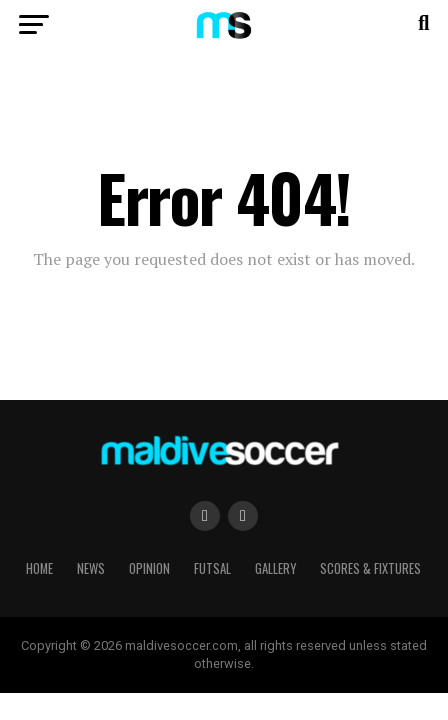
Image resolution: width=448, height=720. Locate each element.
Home (39, 568)
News (91, 568)
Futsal (212, 568)
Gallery (275, 568)
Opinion (149, 568)
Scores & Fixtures (370, 568)
